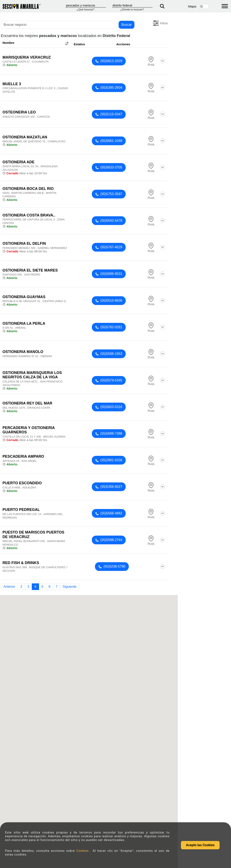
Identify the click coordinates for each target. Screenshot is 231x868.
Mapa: (193, 6)
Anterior (9, 587)
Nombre (36, 43)
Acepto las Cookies (200, 845)
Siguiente (69, 587)
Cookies (83, 851)
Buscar (127, 25)
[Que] (86, 5)
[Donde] (132, 5)
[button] (160, 23)
